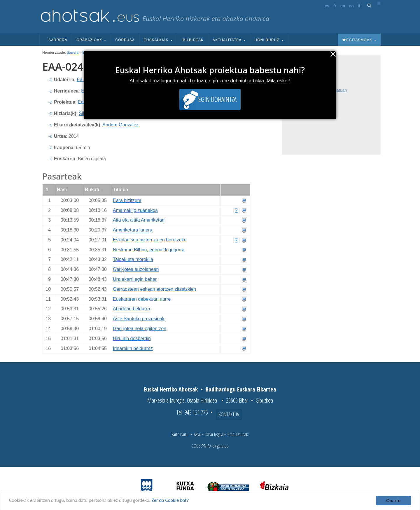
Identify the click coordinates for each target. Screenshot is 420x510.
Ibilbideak (193, 40)
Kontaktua (229, 414)
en (343, 6)
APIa (197, 434)
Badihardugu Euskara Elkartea (241, 389)
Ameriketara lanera (133, 230)
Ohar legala (214, 434)
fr (335, 6)
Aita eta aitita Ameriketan (139, 220)
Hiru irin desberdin (132, 338)
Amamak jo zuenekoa (135, 210)
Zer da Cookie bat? (171, 501)
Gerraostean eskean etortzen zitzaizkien (154, 289)
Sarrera (58, 40)
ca (351, 6)
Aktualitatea (229, 40)
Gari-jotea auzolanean (136, 269)
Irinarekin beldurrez (133, 348)
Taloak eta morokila (133, 259)
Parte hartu (180, 434)
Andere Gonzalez (120, 125)
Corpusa (125, 40)
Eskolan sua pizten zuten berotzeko (150, 240)
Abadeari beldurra (131, 309)
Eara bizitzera (127, 200)
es (327, 6)
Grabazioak (91, 40)
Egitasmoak (359, 40)
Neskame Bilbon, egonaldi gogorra (149, 250)
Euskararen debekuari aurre (142, 299)
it (359, 6)
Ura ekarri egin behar (135, 279)
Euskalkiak (158, 40)
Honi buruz (269, 40)
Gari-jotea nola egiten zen (140, 329)
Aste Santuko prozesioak (139, 319)
